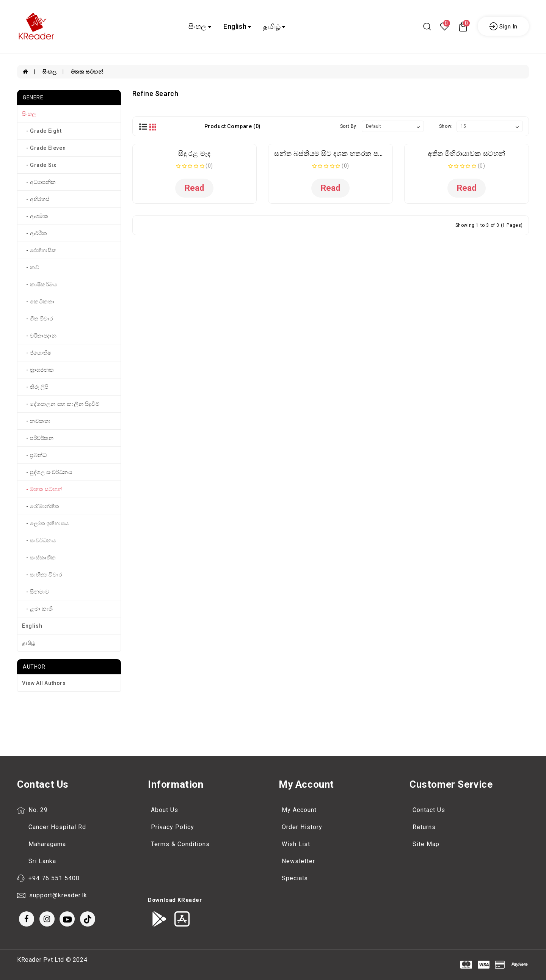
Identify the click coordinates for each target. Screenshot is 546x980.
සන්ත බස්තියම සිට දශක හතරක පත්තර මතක (343, 153)
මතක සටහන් (87, 72)
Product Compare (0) (233, 126)
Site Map (426, 844)
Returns (424, 827)
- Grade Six (39, 165)
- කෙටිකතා (38, 302)
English (237, 27)
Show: (446, 126)
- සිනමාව (35, 592)
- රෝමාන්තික (41, 506)
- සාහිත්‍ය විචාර (42, 575)
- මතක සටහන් (42, 489)
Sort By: (349, 126)
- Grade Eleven (44, 148)
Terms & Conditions (180, 844)
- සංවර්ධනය (39, 540)
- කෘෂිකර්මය (40, 284)
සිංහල (200, 27)
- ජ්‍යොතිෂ (37, 353)
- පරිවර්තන (38, 438)
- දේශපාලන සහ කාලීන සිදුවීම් (61, 404)
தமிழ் (274, 27)
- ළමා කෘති (38, 609)
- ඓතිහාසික (39, 250)
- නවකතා (36, 421)
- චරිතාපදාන (39, 336)
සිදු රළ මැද (195, 153)
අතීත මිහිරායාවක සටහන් (467, 153)
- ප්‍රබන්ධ (34, 455)
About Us (165, 810)
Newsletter (298, 861)
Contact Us (429, 810)
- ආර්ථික (35, 233)
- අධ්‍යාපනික (39, 182)
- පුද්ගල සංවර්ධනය (47, 472)
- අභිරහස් (36, 199)
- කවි (31, 267)
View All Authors (44, 683)
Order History (302, 827)
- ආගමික (35, 216)
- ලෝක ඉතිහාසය (45, 523)
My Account (299, 810)
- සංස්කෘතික (39, 558)
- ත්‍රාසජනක (38, 370)
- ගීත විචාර (38, 319)
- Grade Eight (42, 131)
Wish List (296, 844)
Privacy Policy (173, 827)
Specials (295, 878)
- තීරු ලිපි (35, 387)
